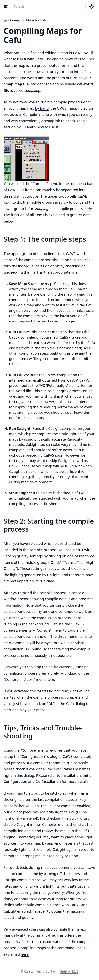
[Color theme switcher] (92, 6)
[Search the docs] (48, 6)
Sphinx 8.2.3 (69, 971)
